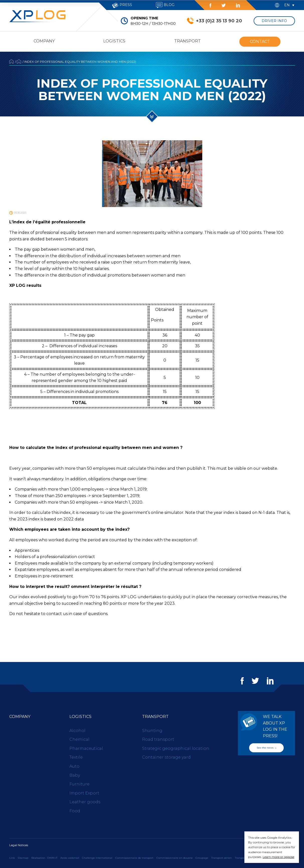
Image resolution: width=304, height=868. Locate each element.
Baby (75, 775)
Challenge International (97, 858)
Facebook (210, 5)
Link (12, 858)
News (19, 61)
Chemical (79, 739)
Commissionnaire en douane (175, 858)
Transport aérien (222, 858)
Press (122, 5)
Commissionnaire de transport (134, 858)
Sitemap (23, 858)
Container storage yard (166, 757)
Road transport (158, 739)
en (287, 5)
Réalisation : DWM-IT (44, 858)
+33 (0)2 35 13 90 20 (219, 21)
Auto (74, 766)
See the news (266, 748)
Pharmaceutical (86, 748)
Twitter (224, 5)
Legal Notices (19, 845)
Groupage (202, 858)
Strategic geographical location (176, 748)
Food (75, 811)
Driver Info (274, 21)
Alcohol (77, 731)
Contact (260, 42)
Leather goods (85, 802)
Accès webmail (70, 858)
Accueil (11, 61)
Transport (187, 41)
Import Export (84, 793)
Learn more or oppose (278, 857)
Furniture (79, 784)
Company (44, 41)
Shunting (152, 731)
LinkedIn (238, 5)
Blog (165, 5)
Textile (76, 757)
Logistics (114, 41)
